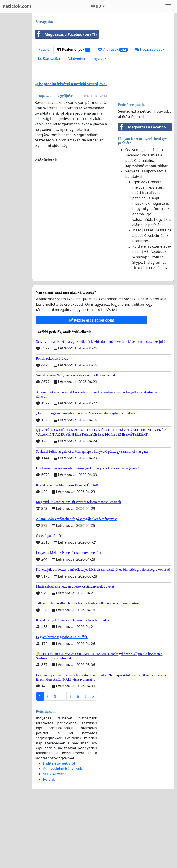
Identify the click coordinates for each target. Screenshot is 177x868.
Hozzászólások (150, 49)
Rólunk (49, 842)
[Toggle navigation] (168, 6)
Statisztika (49, 59)
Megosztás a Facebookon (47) (66, 34)
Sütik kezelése (55, 836)
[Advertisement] (103, 105)
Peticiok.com (17, 6)
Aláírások (113, 49)
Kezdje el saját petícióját (92, 383)
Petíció (44, 49)
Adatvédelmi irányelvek (87, 59)
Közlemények (74, 49)
